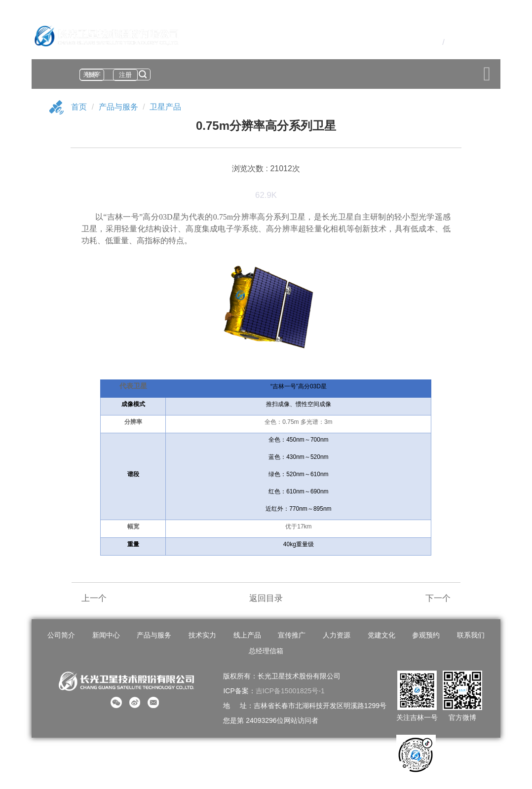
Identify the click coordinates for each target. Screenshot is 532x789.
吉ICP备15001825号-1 (290, 691)
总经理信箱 (266, 651)
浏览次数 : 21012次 (266, 169)
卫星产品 (165, 107)
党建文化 (381, 635)
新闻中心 (106, 635)
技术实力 (202, 635)
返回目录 (266, 598)
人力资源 (337, 635)
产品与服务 (118, 107)
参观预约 (426, 635)
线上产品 (247, 635)
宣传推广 (292, 635)
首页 (79, 107)
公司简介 (61, 635)
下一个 (438, 598)
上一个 (94, 598)
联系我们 (471, 635)
